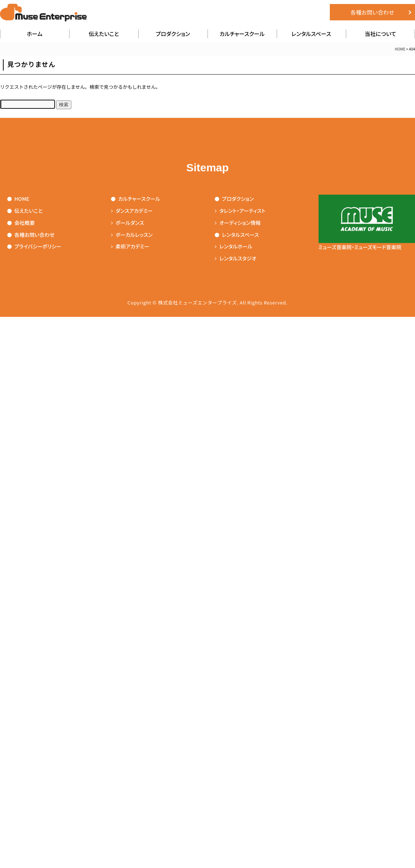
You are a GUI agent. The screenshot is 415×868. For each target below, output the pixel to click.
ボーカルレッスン (132, 235)
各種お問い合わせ (372, 12)
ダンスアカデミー (132, 211)
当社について (380, 34)
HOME (400, 49)
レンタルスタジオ (236, 258)
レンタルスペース (311, 34)
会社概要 (21, 223)
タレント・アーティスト (240, 211)
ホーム (35, 34)
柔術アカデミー (130, 246)
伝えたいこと (104, 34)
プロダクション (173, 34)
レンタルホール (234, 246)
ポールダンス (128, 223)
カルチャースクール (242, 34)
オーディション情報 (238, 223)
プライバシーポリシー (34, 246)
